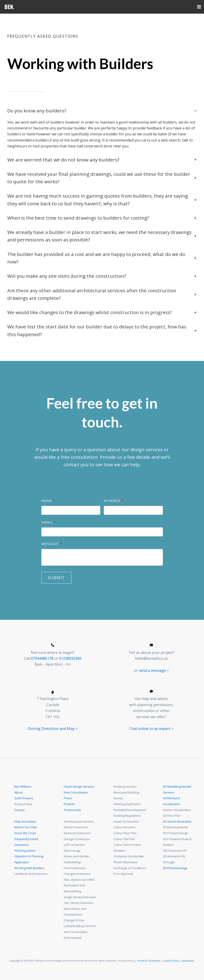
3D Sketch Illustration (177, 821)
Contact (19, 810)
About (18, 792)
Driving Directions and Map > (53, 729)
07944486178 (42, 658)
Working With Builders (29, 868)
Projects (69, 804)
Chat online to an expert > (151, 729)
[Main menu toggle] (199, 7)
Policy (175, 961)
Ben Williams (23, 786)
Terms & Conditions (149, 961)
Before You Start (26, 827)
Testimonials (72, 810)
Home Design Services (79, 786)
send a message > (154, 670)
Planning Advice (25, 851)
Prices (68, 798)
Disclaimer (188, 961)
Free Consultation (76, 792)
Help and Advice (25, 821)
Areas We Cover (25, 833)
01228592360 (70, 658)
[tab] (102, 128)
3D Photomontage (175, 868)
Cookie (167, 961)
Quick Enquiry (24, 798)
